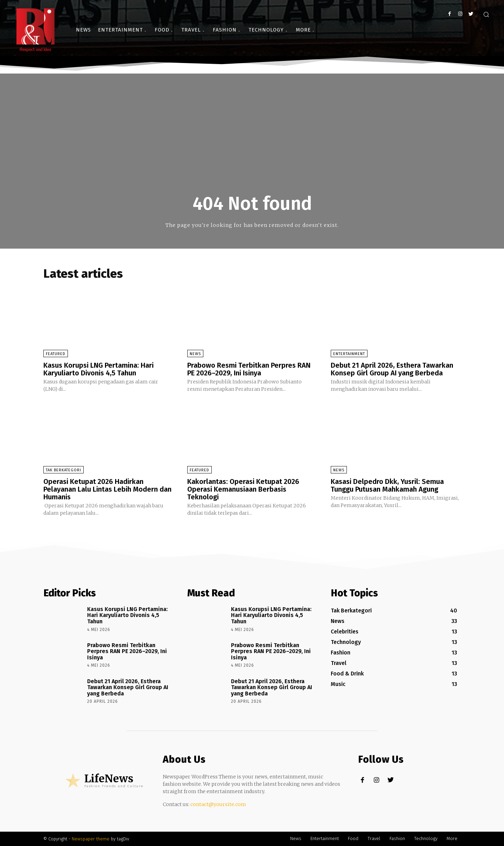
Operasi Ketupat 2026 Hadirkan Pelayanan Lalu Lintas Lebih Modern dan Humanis (107, 489)
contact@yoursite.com (218, 804)
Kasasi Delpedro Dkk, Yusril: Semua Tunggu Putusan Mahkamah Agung (387, 485)
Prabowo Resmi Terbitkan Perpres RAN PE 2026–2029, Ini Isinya (249, 369)
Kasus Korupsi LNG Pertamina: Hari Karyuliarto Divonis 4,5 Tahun (99, 369)
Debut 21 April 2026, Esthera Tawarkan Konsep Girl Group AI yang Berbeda (392, 369)
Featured (56, 354)
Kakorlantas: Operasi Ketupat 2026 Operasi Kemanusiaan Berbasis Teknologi (243, 489)
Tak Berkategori (64, 470)
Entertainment (349, 354)
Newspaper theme (91, 839)
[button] (486, 14)
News (195, 354)
